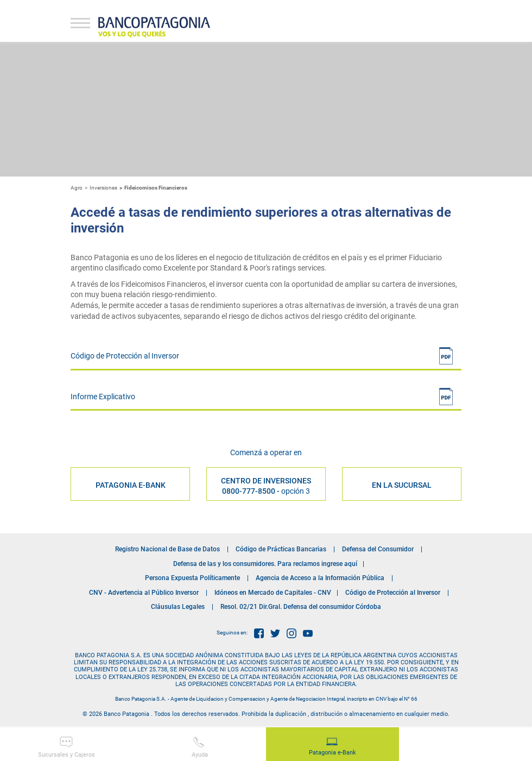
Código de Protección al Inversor (393, 593)
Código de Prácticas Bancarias (281, 549)
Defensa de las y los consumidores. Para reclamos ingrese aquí (265, 564)
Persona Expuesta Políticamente (192, 578)
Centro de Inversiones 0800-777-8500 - (266, 486)
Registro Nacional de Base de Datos (167, 549)
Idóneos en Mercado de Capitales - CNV (273, 593)
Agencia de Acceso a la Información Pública (320, 578)
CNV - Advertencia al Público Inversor (144, 593)
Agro (77, 188)
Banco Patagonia (154, 27)
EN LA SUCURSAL (402, 485)
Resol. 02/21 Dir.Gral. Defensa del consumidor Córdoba (301, 607)
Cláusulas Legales (178, 607)
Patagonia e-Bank (332, 747)
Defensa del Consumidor (378, 549)
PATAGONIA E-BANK (131, 485)
